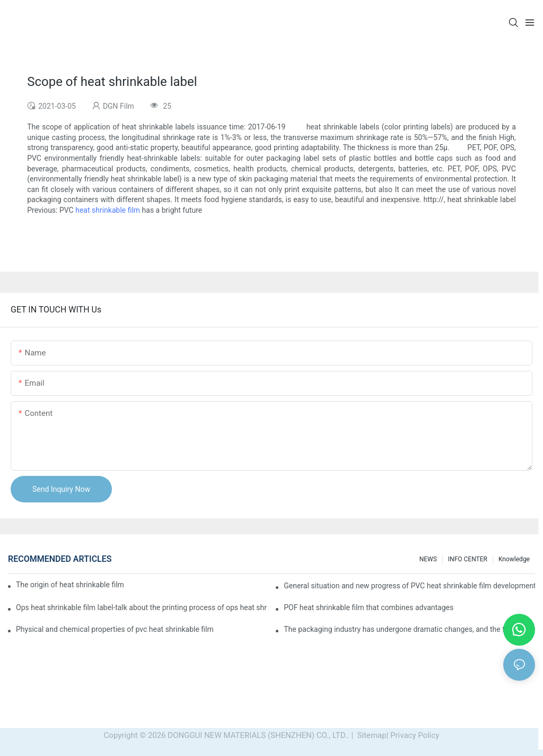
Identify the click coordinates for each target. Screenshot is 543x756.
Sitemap (371, 735)
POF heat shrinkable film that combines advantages (369, 607)
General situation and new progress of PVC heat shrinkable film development (409, 586)
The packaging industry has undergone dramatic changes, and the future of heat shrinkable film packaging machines (409, 629)
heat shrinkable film (108, 210)
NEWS (428, 559)
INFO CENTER (468, 559)
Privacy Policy (415, 735)
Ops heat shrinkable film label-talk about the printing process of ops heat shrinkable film (142, 607)
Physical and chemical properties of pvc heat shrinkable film (115, 629)
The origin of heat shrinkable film (70, 585)
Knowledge (514, 559)
